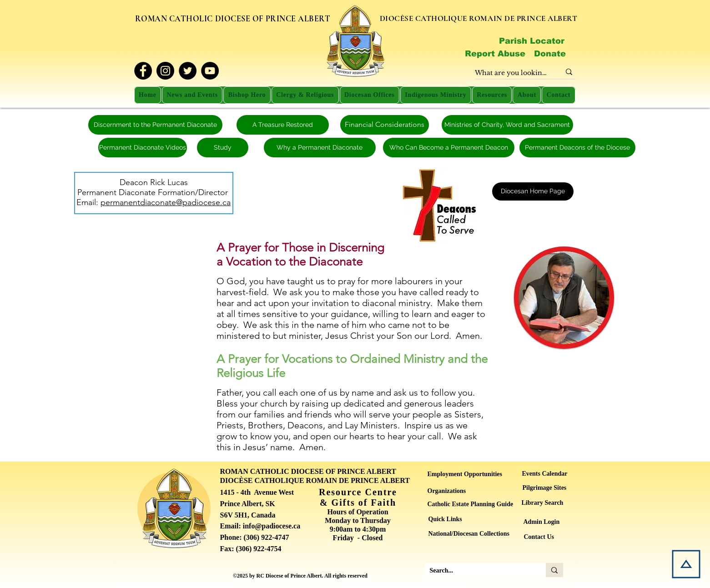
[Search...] (478, 571)
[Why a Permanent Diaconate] (320, 148)
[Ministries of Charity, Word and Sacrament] (507, 125)
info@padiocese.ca (272, 526)
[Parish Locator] (532, 41)
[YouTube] (210, 71)
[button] (192, 95)
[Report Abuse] (495, 54)
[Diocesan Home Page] (533, 191)
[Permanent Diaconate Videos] (143, 148)
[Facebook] (143, 71)
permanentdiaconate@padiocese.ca (166, 202)
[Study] (223, 148)
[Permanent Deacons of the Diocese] (577, 148)
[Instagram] (165, 71)
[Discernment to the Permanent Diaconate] (155, 125)
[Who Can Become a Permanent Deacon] (449, 148)
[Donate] (550, 54)
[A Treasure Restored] (283, 125)
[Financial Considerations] (385, 125)
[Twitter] (188, 71)
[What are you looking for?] (511, 73)
